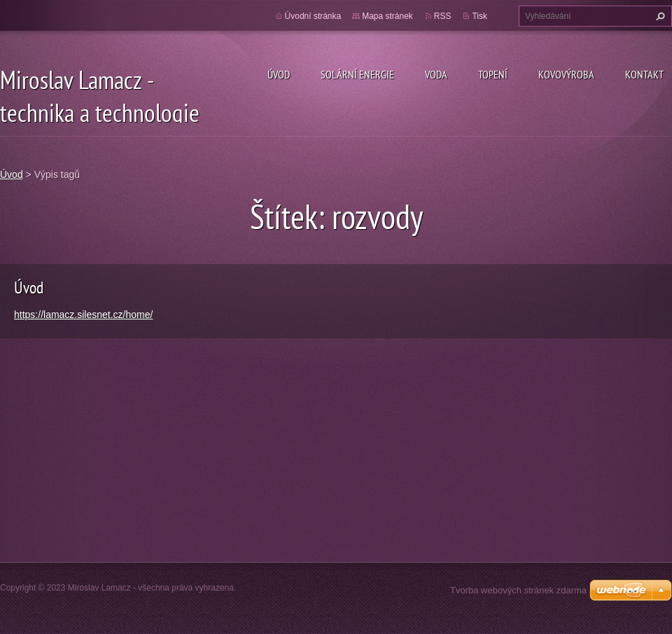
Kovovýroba (566, 74)
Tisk (479, 16)
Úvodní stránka (313, 16)
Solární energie (357, 74)
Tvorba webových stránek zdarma (518, 590)
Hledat (659, 16)
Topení (493, 74)
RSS (443, 16)
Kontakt (644, 74)
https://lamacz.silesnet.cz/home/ (83, 315)
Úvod (279, 74)
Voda (436, 74)
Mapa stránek (387, 16)
